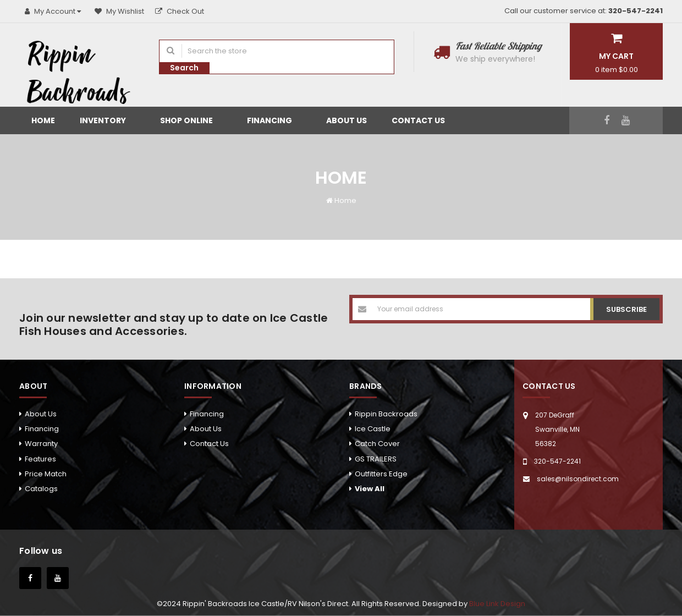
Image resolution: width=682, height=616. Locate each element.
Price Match (46, 474)
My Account (54, 11)
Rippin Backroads (386, 414)
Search (184, 68)
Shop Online (191, 120)
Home (43, 120)
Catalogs (41, 489)
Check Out (180, 11)
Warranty (41, 444)
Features (40, 459)
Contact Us (418, 120)
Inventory (108, 120)
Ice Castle (373, 429)
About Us (346, 120)
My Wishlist (119, 11)
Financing (274, 120)
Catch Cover (377, 444)
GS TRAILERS (376, 459)
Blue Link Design (497, 604)
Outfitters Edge (381, 474)
